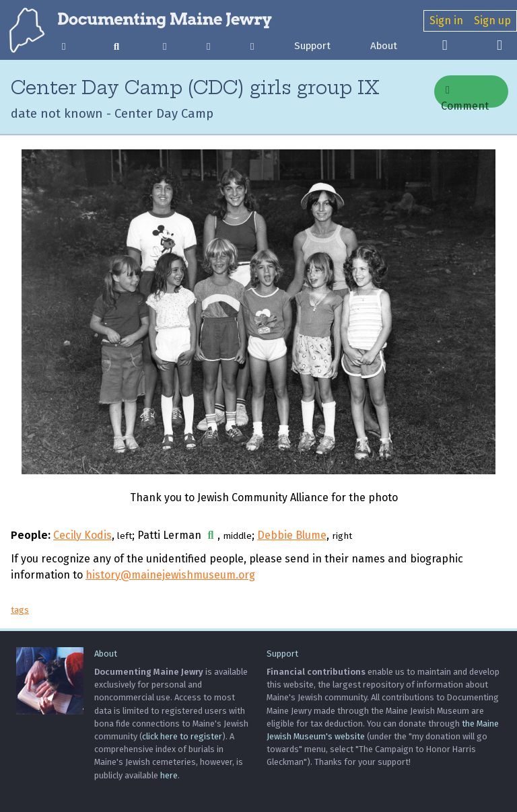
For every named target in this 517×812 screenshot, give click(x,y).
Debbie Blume (292, 535)
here (169, 775)
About (384, 46)
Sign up (492, 21)
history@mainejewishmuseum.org (170, 575)
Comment (465, 96)
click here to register (182, 736)
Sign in (446, 21)
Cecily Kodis (82, 535)
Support (312, 46)
